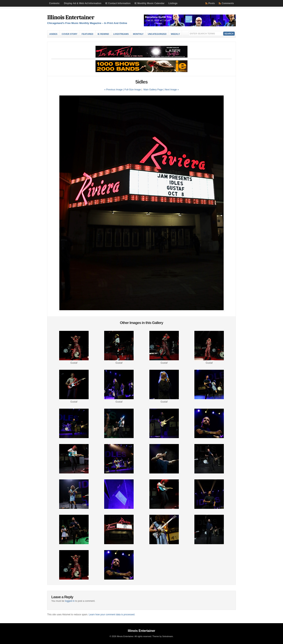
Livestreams (121, 34)
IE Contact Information (118, 3)
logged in (70, 601)
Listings (173, 3)
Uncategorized (157, 34)
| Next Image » (171, 90)
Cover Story (69, 34)
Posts (212, 3)
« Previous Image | (114, 90)
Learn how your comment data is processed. (112, 615)
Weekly (175, 34)
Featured (87, 34)
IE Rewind (103, 34)
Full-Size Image (133, 90)
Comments (228, 3)
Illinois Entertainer (71, 17)
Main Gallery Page (153, 90)
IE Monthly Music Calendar (149, 3)
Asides (53, 34)
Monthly (138, 34)
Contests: (55, 3)
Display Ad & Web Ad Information (83, 3)
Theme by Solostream (163, 636)
